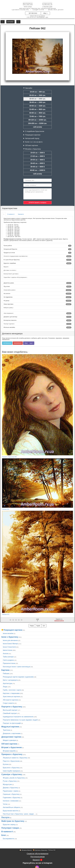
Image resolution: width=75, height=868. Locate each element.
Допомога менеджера (12, 334)
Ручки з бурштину (10, 781)
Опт (44, 626)
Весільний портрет (10, 710)
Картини (5, 670)
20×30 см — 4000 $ (37, 160)
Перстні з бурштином (11, 761)
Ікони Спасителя (9, 647)
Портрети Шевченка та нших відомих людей (20, 720)
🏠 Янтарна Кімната (26, 850)
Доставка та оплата (10, 270)
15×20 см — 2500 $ (37, 153)
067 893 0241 (33, 13)
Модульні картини (10, 727)
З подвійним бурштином (35, 131)
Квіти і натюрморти (10, 680)
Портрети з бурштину (12, 707)
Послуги (5, 817)
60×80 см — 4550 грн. (37, 113)
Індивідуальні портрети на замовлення (18, 717)
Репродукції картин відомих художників (18, 677)
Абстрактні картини (10, 700)
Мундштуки (7, 784)
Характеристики (10, 208)
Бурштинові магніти (11, 811)
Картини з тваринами (11, 693)
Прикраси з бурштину (12, 754)
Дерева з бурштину (10, 788)
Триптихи (6, 730)
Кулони (6, 764)
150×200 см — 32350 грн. (37, 123)
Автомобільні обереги (11, 807)
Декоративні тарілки (11, 737)
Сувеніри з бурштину (12, 774)
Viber (45, 13)
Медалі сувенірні (9, 740)
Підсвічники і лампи (11, 791)
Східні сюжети (8, 703)
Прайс (38, 626)
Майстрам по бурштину (13, 821)
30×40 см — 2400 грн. (37, 99)
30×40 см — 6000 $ (37, 163)
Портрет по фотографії (12, 723)
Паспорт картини (37, 324)
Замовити (21, 214)
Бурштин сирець (9, 824)
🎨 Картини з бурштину (40, 850)
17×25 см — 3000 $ (37, 156)
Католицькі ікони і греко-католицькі (17, 667)
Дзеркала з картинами (12, 733)
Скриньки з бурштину (11, 794)
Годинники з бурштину (12, 798)
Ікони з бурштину (10, 637)
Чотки (5, 804)
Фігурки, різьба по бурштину (14, 778)
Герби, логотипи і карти (12, 690)
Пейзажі (6, 673)
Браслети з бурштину (11, 768)
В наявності (11, 214)
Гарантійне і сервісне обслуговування (15, 277)
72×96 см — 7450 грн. (37, 116)
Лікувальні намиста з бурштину (15, 758)
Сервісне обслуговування (37, 854)
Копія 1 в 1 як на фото (34, 142)
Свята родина (8, 660)
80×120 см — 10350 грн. (37, 120)
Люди (5, 687)
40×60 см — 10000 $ (38, 170)
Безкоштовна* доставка (11, 274)
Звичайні (29, 88)
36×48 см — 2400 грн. (37, 102)
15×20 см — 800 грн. (38, 92)
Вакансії (37, 860)
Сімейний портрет (10, 713)
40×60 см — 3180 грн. (37, 106)
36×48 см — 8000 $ (37, 167)
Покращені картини (33, 135)
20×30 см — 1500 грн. (37, 95)
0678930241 (7, 343)
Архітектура (8, 683)
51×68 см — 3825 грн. (37, 109)
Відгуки (6, 267)
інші (32, 343)
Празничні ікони (9, 663)
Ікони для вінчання (10, 640)
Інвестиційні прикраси (11, 771)
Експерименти (8, 839)
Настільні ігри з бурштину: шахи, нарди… (19, 814)
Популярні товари (10, 828)
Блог (4, 835)
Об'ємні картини (31, 145)
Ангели (6, 653)
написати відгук (59, 621)
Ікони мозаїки (8, 633)
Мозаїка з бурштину (33, 149)
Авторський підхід (32, 138)
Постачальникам (38, 857)
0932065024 (18, 343)
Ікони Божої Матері (10, 644)
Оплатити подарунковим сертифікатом (37, 256)
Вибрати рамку (9, 308)
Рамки (32, 626)
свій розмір (37, 127)
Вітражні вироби (9, 751)
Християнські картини (11, 697)
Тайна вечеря (8, 657)
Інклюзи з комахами (11, 801)
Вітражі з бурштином (12, 747)
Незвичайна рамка (37, 290)
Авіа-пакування (37, 313)
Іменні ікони (8, 650)
